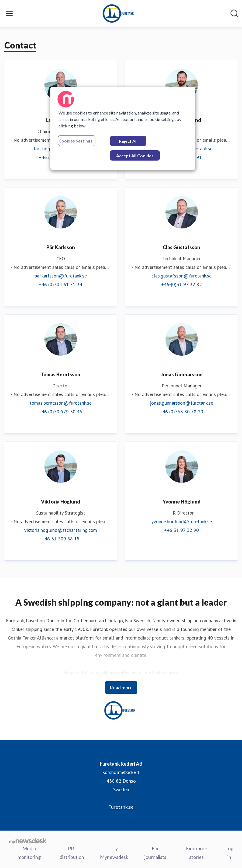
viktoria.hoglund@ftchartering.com (61, 530)
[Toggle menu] (9, 13)
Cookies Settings (75, 141)
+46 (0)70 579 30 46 (60, 412)
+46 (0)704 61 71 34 (60, 284)
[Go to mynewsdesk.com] (28, 841)
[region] (123, 128)
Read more (121, 688)
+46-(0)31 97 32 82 (181, 284)
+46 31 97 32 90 (181, 530)
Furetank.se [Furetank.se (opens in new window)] (121, 807)
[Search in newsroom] (234, 13)
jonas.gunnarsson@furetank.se (181, 403)
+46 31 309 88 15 (61, 539)
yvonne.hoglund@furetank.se (182, 521)
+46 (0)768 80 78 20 (181, 412)
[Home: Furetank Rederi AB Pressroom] (119, 13)
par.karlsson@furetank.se (61, 276)
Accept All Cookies (135, 156)
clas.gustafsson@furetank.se (181, 276)
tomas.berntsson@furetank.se (61, 403)
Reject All (128, 141)
